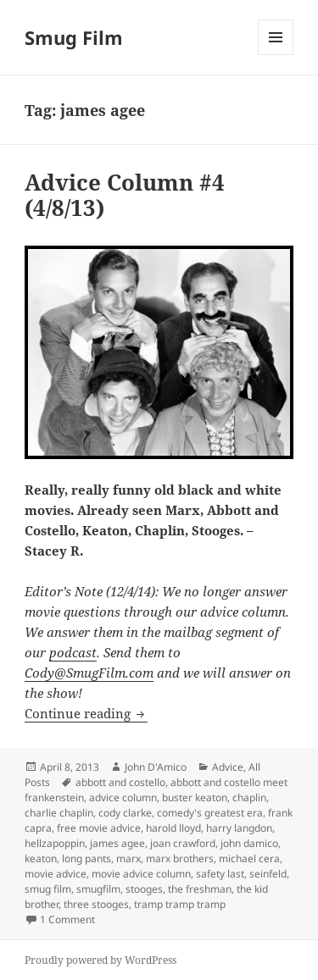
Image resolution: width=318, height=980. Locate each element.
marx (128, 858)
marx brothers (180, 858)
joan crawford (183, 843)
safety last (220, 874)
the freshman (200, 889)
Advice (228, 767)
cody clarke (125, 813)
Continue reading (86, 713)
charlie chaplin (59, 813)
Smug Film (74, 37)
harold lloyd (173, 828)
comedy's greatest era (210, 813)
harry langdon (239, 828)
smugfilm (98, 889)
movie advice (56, 874)
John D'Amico (156, 767)
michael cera (249, 858)
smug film (48, 889)
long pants (86, 858)
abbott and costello (120, 782)
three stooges (96, 904)
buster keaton (195, 797)
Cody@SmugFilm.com (89, 673)
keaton (41, 858)
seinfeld (268, 874)
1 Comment (67, 919)
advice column (123, 797)
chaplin (249, 797)
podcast (73, 652)
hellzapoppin (55, 843)
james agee (117, 843)
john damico (249, 843)
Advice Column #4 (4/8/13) (125, 195)
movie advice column (141, 874)
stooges (144, 889)
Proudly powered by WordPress (100, 960)
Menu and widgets (276, 55)
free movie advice (99, 828)
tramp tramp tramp (180, 904)
